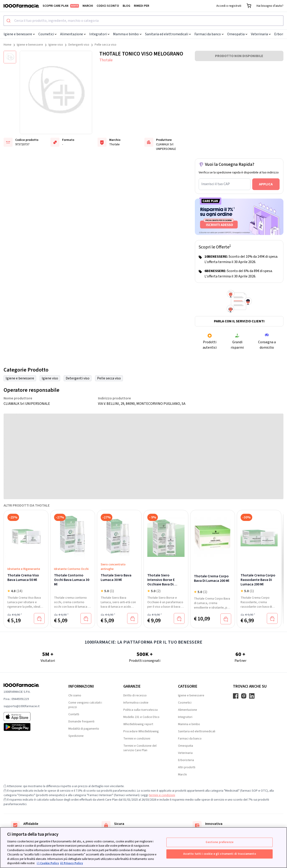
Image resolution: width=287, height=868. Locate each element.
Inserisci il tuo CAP (216, 184)
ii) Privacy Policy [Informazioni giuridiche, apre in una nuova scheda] (72, 863)
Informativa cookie (136, 703)
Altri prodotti (187, 767)
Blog (126, 6)
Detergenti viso (79, 45)
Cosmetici (47, 34)
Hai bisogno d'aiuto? (270, 6)
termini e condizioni (162, 795)
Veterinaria (261, 34)
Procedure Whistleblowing (141, 731)
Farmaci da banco (209, 34)
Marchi (88, 6)
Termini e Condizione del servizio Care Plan (140, 748)
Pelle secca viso (105, 45)
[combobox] (143, 21)
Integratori (99, 34)
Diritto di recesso (135, 695)
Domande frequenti (81, 722)
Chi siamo (75, 695)
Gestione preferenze (219, 842)
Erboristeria (186, 760)
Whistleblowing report (138, 724)
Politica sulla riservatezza (140, 710)
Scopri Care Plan (61, 6)
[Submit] (9, 21)
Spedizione (76, 736)
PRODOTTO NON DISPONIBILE (239, 56)
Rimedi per (141, 6)
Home (8, 45)
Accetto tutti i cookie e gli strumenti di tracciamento (220, 854)
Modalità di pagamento (84, 729)
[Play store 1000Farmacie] (29, 727)
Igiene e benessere (19, 34)
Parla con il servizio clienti (239, 321)
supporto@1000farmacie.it (22, 706)
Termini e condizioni (137, 739)
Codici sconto (108, 6)
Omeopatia (237, 34)
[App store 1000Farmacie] (29, 717)
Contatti (74, 714)
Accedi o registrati (229, 6)
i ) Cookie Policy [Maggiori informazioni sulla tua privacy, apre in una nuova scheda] (48, 863)
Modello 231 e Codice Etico (141, 717)
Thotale (106, 60)
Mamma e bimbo (127, 34)
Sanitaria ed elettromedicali (168, 34)
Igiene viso (56, 45)
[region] (143, 848)
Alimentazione (73, 34)
